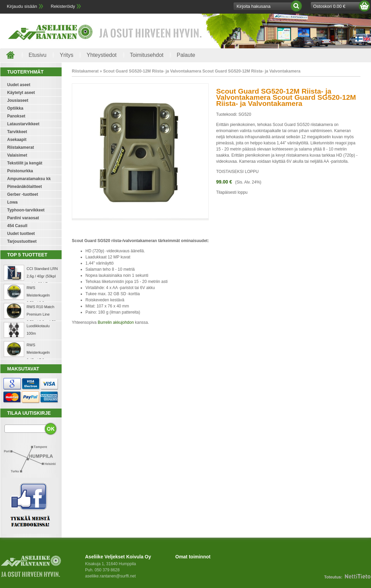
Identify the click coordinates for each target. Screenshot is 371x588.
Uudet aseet (19, 85)
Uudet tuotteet (21, 234)
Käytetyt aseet (21, 93)
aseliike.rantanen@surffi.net (110, 576)
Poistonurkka (20, 171)
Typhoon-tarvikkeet (26, 210)
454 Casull (17, 226)
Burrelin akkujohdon (116, 322)
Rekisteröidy (63, 6)
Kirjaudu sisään (22, 6)
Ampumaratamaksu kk (29, 179)
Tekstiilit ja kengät (25, 163)
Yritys (66, 55)
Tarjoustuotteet (22, 241)
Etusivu (37, 55)
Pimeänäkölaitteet (25, 187)
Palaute (186, 55)
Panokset (16, 116)
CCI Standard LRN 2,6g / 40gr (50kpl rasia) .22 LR (42, 276)
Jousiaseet (18, 100)
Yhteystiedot (101, 55)
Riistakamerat (21, 147)
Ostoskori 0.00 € (329, 6)
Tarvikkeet (17, 132)
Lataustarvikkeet (23, 124)
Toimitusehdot (147, 55)
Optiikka (15, 108)
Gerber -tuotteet (23, 194)
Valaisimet (17, 155)
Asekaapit (17, 140)
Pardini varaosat (23, 218)
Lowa (12, 202)
